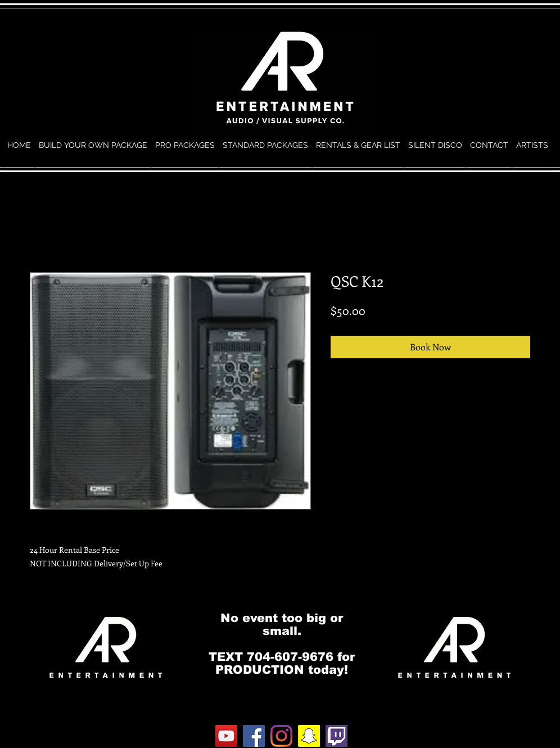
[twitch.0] (337, 736)
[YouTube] (226, 736)
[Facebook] (254, 736)
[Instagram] (281, 736)
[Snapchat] (309, 736)
